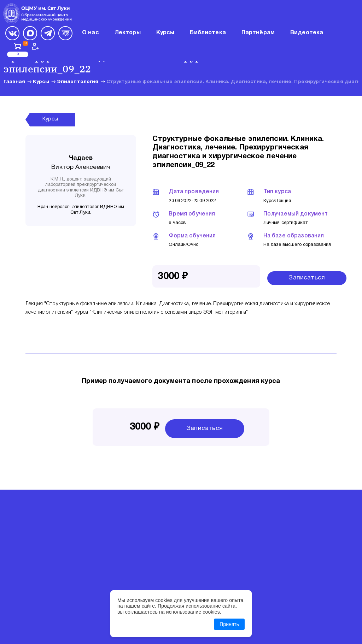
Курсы (41, 82)
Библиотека (208, 33)
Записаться (307, 278)
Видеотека (307, 33)
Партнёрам (258, 33)
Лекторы (128, 33)
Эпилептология (78, 82)
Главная (14, 82)
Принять (229, 624)
